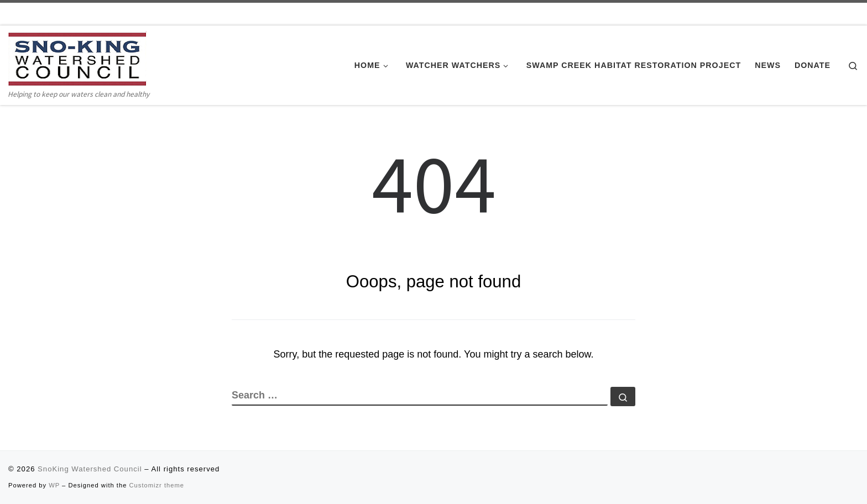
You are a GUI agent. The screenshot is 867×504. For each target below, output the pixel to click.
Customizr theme (157, 485)
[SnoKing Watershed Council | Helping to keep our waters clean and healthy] (77, 59)
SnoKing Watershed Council (90, 469)
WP (54, 485)
